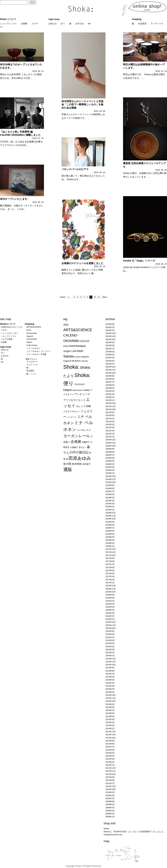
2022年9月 (110, 376)
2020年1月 (110, 473)
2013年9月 (110, 704)
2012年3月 (110, 759)
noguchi (30, 336)
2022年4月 (110, 391)
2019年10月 (111, 482)
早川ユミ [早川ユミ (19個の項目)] (82, 447)
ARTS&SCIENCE (34, 327)
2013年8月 (110, 707)
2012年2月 (110, 762)
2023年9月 (110, 342)
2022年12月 (111, 367)
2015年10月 (111, 628)
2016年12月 (111, 586)
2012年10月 (111, 738)
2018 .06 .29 (161, 170)
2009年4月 (110, 808)
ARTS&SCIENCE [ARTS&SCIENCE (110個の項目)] (78, 330)
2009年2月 (110, 814)
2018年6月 (110, 531)
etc (89, 24)
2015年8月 (110, 634)
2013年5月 (110, 716)
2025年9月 (110, 324)
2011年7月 (110, 783)
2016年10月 (111, 592)
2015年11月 (111, 625)
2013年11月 (111, 698)
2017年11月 (111, 552)
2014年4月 (110, 683)
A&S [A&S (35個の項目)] (66, 325)
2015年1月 (110, 655)
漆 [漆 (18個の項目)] (67, 459)
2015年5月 (110, 643)
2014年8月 (110, 671)
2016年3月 (110, 613)
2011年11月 (111, 771)
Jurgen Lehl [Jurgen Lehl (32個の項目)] (70, 351)
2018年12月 (111, 513)
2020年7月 (110, 455)
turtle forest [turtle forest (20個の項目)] (78, 390)
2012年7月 (110, 747)
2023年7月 (110, 349)
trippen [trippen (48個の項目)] (68, 390)
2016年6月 (110, 604)
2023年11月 (111, 336)
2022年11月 (111, 370)
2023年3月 (110, 361)
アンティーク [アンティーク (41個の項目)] (82, 394)
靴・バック (31, 374)
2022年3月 (110, 394)
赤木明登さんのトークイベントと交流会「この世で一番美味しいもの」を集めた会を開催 (82, 104)
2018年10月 (111, 519)
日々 (63, 24)
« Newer (62, 297)
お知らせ (53, 24)
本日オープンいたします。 (15, 199)
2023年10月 (111, 339)
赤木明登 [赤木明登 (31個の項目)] (77, 464)
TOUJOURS (32, 339)
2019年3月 (110, 504)
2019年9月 (110, 485)
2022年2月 (110, 397)
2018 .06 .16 (99, 172)
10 (95, 297)
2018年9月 (110, 522)
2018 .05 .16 (99, 266)
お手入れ (80, 24)
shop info (110, 823)
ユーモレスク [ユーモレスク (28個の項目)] (84, 430)
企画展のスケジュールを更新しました (82, 263)
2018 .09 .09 (99, 111)
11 (99, 297)
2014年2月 (110, 689)
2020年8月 (110, 452)
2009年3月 (110, 811)
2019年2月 (110, 507)
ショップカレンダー (10, 333)
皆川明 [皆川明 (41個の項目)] (67, 464)
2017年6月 (110, 567)
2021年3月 (110, 431)
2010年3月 (110, 795)
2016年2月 (110, 616)
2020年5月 (110, 461)
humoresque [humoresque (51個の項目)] (78, 346)
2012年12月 (111, 732)
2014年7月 (110, 674)
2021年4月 (110, 427)
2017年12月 (111, 549)
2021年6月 (110, 421)
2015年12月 (111, 622)
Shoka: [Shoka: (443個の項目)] (71, 367)
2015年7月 (110, 637)
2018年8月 (110, 525)
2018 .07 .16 (38, 138)
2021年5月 (110, 424)
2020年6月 (110, 458)
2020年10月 (111, 446)
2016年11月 (111, 589)
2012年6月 (110, 750)
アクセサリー (32, 362)
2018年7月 (110, 528)
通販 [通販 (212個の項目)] (68, 469)
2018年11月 (111, 516)
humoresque (32, 333)
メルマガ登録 (7, 339)
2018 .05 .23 (161, 264)
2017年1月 (110, 583)
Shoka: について (8, 19)
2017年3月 (110, 576)
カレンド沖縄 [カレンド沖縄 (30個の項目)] (83, 406)
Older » (105, 297)
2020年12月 (111, 440)
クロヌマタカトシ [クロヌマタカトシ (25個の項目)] (72, 411)
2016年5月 (110, 607)
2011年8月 (110, 780)
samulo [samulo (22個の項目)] (85, 361)
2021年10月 (111, 409)
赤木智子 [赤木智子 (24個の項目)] (86, 464)
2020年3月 (110, 467)
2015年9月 (110, 631)
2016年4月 (110, 610)
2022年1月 (110, 400)
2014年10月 (111, 665)
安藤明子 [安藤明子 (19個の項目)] (86, 442)
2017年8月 (110, 561)
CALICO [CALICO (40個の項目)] (84, 341)
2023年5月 (110, 355)
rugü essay (54, 19)
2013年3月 (110, 722)
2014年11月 (111, 662)
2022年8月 (110, 379)
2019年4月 (110, 501)
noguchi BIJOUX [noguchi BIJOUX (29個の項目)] (72, 361)
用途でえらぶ (31, 359)
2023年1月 (110, 364)
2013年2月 (110, 725)
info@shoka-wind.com (113, 835)
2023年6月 (110, 352)
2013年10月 (111, 701)
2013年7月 (110, 710)
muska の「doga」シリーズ (139, 261)
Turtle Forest (32, 345)
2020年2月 (110, 470)
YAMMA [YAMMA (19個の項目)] (86, 390)
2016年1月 (110, 619)
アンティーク (157, 24)
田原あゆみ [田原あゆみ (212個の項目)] (80, 458)
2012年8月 (110, 744)
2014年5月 (110, 680)
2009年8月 (110, 801)
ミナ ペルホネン (33, 348)
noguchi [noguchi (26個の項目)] (85, 357)
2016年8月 (110, 598)
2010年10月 (111, 789)
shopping (137, 19)
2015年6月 (110, 640)
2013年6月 (110, 713)
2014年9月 (110, 668)
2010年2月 (110, 798)
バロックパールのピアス (75, 169)
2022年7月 (110, 382)
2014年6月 (110, 677)
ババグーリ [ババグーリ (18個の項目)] (72, 417)
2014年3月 (110, 686)
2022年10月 (111, 373)
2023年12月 (111, 333)
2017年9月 (110, 558)
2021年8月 (110, 415)
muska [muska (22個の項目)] (77, 357)
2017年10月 (111, 555)
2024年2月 (110, 327)
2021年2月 (110, 434)
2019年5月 (110, 498)
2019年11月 (111, 479)
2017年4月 (110, 573)
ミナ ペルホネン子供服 (36, 354)
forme (29, 330)
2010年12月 (111, 786)
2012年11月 (111, 735)
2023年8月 (110, 345)
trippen (29, 342)
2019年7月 (110, 491)
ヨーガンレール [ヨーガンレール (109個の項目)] (77, 436)
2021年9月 (110, 412)
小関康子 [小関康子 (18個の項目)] (74, 447)
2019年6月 (110, 494)
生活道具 (142, 24)
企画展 (24, 24)
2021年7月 (110, 419)
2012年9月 (110, 741)
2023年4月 (110, 358)
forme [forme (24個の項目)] (66, 346)
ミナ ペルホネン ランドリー (38, 351)
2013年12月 (111, 695)
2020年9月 (110, 449)
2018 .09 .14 (38, 71)
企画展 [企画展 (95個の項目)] (76, 442)
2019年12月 (111, 476)
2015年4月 (110, 647)
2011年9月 (110, 777)
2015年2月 (110, 652)
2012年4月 (110, 756)
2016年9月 (110, 595)
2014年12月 (111, 659)
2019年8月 (110, 488)
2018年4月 (110, 537)
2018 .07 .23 (161, 71)
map (106, 841)
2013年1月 (110, 729)
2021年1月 (110, 437)
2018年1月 (110, 546)
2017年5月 (110, 570)
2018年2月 (110, 543)
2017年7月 (110, 564)
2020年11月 (111, 443)
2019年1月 (110, 510)
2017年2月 (110, 580)
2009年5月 (110, 804)
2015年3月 (110, 650)
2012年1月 (110, 765)
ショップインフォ (8, 24)
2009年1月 (110, 817)
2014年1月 (110, 692)
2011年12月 (111, 768)
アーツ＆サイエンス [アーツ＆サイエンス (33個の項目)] (74, 400)
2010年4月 (110, 792)
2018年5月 (110, 534)
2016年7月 (110, 601)
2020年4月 (110, 464)
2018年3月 (110, 540)
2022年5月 (110, 388)
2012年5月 (110, 753)
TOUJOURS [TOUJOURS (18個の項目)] (79, 384)
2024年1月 (110, 330)
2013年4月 (110, 719)
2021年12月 (111, 403)
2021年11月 (111, 406)
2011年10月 (111, 774)
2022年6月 (110, 385)
